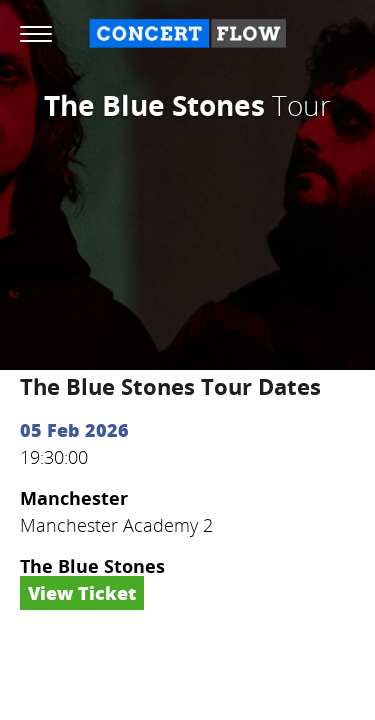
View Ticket (82, 593)
